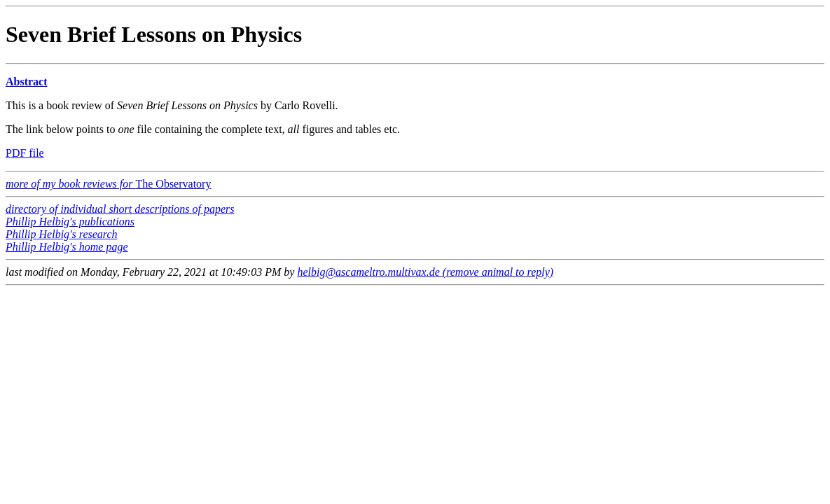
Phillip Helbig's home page (67, 247)
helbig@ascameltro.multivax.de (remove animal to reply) (425, 272)
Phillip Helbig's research (62, 234)
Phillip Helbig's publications (70, 222)
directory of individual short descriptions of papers (120, 209)
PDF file (25, 153)
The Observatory (108, 184)
